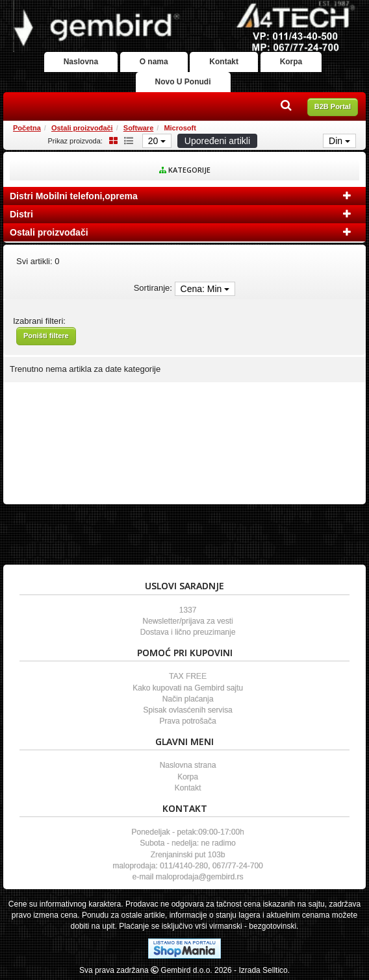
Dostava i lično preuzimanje (188, 632)
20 (157, 141)
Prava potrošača (187, 721)
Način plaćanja (188, 699)
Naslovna (81, 62)
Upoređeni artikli (217, 141)
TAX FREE (188, 676)
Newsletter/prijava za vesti (187, 621)
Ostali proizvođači (82, 128)
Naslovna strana (188, 765)
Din (339, 141)
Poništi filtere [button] (46, 336)
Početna (27, 128)
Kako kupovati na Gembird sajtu (188, 688)
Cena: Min (205, 289)
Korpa (291, 62)
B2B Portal (333, 106)
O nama (154, 62)
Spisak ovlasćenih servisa (187, 710)
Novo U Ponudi (183, 82)
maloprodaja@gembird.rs (200, 877)
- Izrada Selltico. (262, 970)
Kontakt (224, 62)
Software (138, 128)
